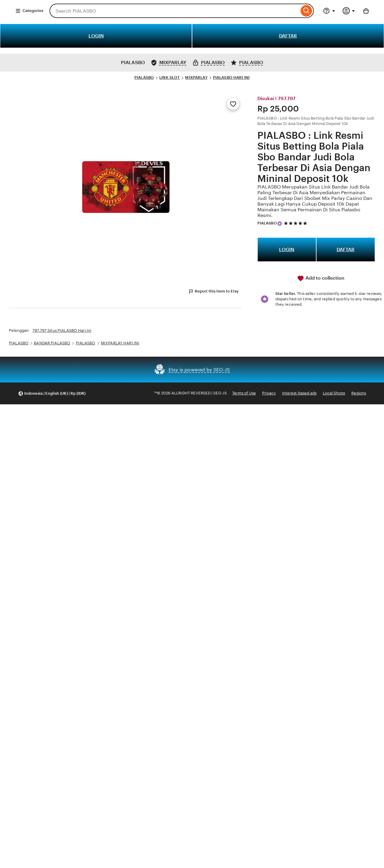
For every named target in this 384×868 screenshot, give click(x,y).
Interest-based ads (299, 393)
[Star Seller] (280, 224)
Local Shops (334, 393)
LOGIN (96, 36)
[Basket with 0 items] (366, 11)
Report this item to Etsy (213, 292)
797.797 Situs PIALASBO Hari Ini (62, 330)
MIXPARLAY (196, 77)
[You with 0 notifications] (349, 11)
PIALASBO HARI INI (231, 77)
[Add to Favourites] (233, 104)
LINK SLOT (169, 77)
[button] (52, 393)
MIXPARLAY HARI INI (120, 343)
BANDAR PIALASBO (52, 343)
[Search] (306, 11)
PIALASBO (144, 77)
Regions (359, 393)
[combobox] (174, 11)
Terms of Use (244, 393)
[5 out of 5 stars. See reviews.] (296, 223)
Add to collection (321, 278)
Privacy (269, 393)
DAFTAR (288, 36)
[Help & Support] (329, 11)
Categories (29, 11)
